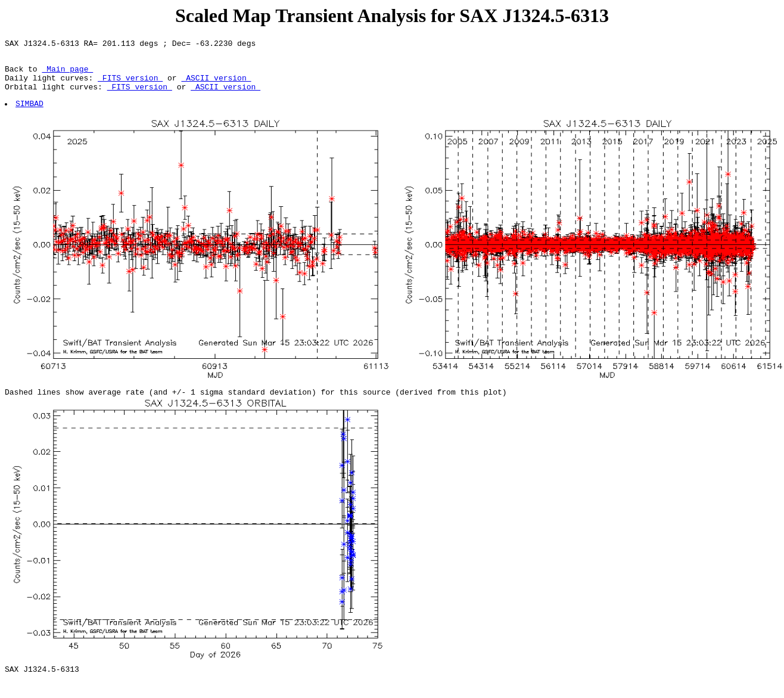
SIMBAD (30, 114)
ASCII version (216, 85)
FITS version (130, 85)
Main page (67, 74)
